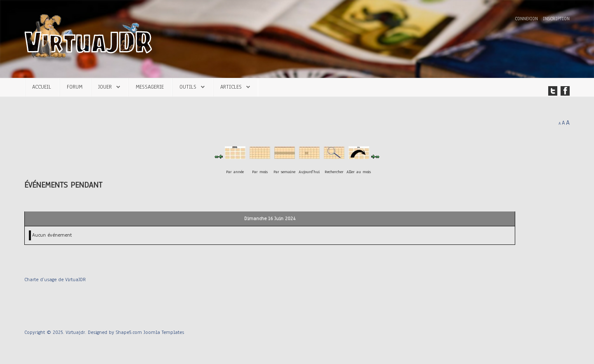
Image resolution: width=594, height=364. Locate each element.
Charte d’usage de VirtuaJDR (55, 279)
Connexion (527, 19)
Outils (188, 87)
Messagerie (150, 87)
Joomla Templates (164, 332)
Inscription (556, 19)
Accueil (42, 87)
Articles (231, 87)
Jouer (105, 87)
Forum (75, 87)
